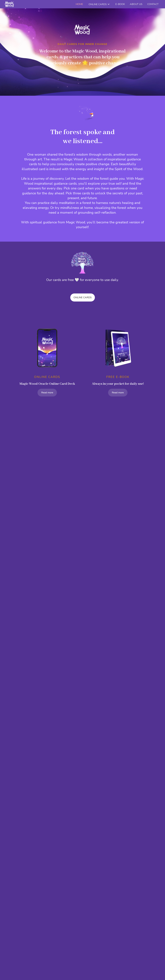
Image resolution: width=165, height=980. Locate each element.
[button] (99, 4)
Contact (153, 4)
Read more (47, 393)
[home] (10, 4)
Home (79, 4)
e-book (120, 4)
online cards (83, 297)
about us (136, 4)
